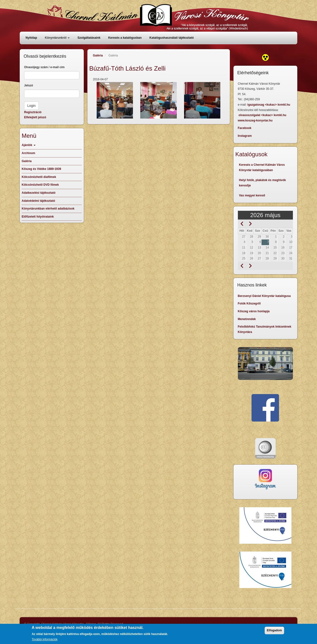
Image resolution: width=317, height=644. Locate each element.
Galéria (98, 55)
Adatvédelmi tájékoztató (38, 201)
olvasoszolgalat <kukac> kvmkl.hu (263, 115)
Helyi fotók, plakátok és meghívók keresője (263, 183)
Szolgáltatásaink (89, 38)
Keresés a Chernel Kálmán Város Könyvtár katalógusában (262, 167)
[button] (115, 100)
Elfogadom (274, 630)
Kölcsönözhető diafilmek (39, 177)
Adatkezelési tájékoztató (39, 193)
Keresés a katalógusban (125, 38)
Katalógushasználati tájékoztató (172, 38)
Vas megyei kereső (252, 195)
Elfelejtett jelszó (35, 117)
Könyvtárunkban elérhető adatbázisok (48, 209)
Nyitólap (31, 38)
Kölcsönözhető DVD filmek (40, 185)
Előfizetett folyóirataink (38, 217)
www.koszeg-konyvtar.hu (255, 120)
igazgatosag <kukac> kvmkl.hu (269, 105)
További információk (45, 639)
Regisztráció (33, 112)
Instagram (245, 136)
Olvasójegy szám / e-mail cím (44, 67)
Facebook (245, 128)
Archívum (28, 153)
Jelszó (29, 85)
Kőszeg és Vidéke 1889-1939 (41, 169)
